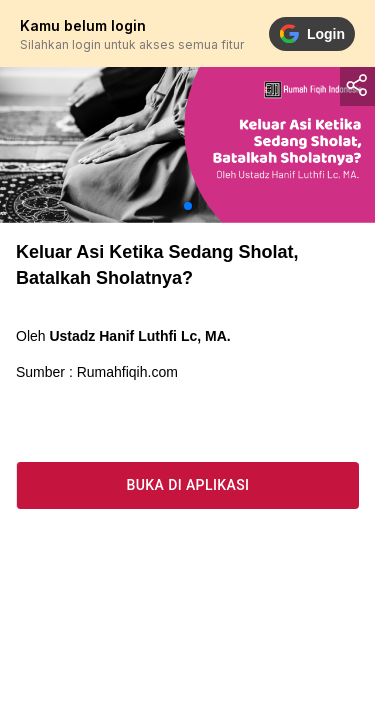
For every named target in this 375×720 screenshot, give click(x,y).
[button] (188, 206)
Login (312, 34)
